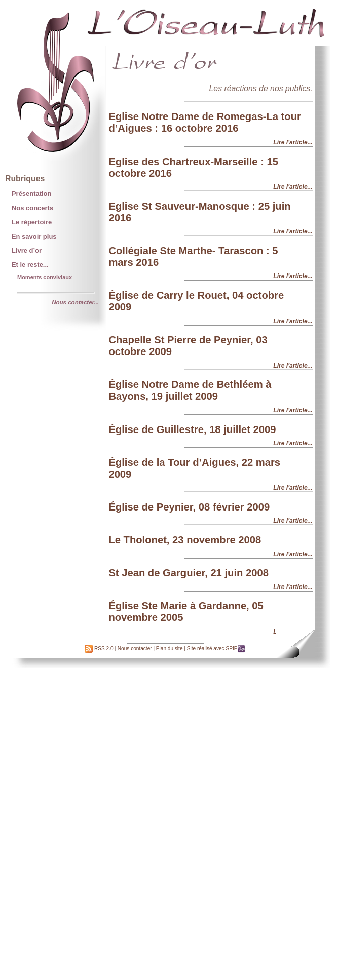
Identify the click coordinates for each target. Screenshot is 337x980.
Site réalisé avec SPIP (216, 649)
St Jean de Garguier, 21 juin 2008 (189, 573)
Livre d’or (27, 250)
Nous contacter (135, 649)
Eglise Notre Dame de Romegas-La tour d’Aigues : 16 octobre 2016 (204, 122)
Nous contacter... (75, 302)
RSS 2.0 (99, 649)
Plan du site (170, 649)
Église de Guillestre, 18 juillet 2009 (192, 429)
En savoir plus (34, 236)
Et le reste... (30, 265)
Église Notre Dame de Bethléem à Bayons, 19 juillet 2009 (190, 390)
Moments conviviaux (45, 277)
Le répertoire (32, 222)
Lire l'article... (293, 142)
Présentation (31, 194)
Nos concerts (32, 208)
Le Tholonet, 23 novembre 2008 (185, 540)
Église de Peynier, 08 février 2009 (189, 507)
